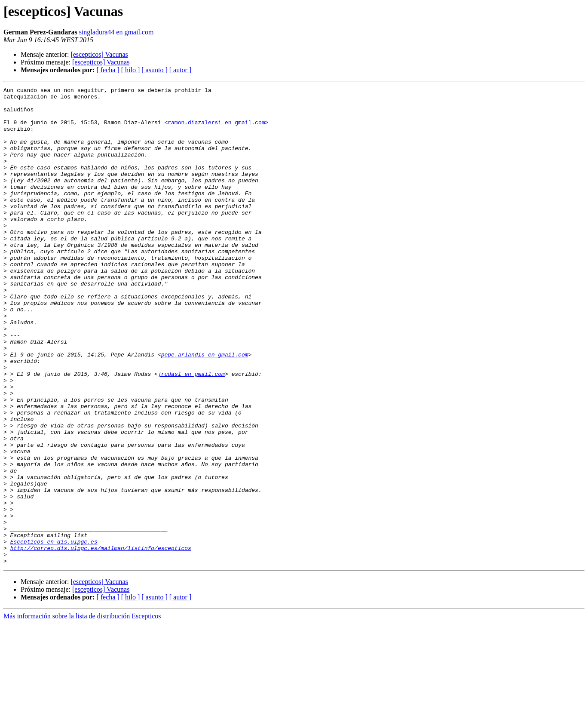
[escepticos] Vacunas (99, 54)
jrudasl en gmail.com (191, 432)
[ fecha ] (108, 70)
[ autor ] (181, 70)
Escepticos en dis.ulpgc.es (54, 633)
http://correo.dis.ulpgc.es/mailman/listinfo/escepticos (101, 641)
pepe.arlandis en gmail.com (205, 409)
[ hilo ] (131, 70)
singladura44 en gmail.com (116, 32)
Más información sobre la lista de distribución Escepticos (82, 711)
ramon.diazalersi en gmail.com (216, 130)
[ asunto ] (154, 70)
